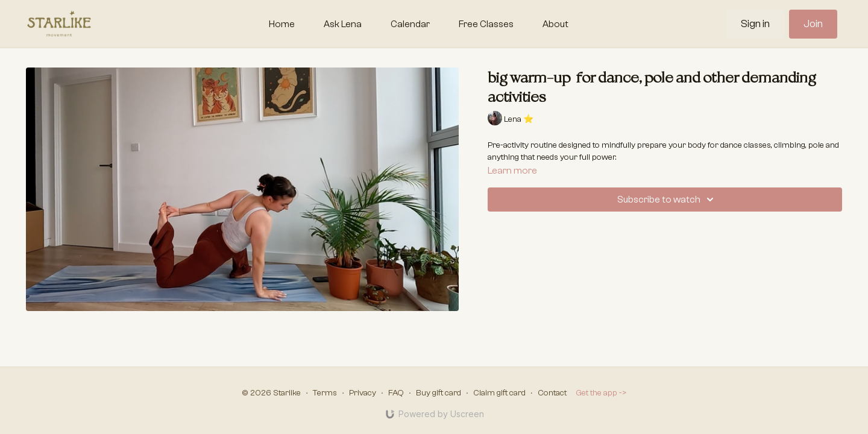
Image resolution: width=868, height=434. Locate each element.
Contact (552, 393)
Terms (325, 393)
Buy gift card (439, 393)
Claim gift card (499, 393)
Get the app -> (601, 393)
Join (813, 24)
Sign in (755, 24)
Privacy (363, 393)
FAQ (396, 393)
